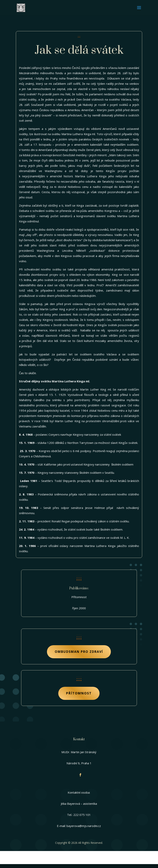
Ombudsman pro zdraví (79, 652)
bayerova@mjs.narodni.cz (84, 826)
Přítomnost (79, 693)
